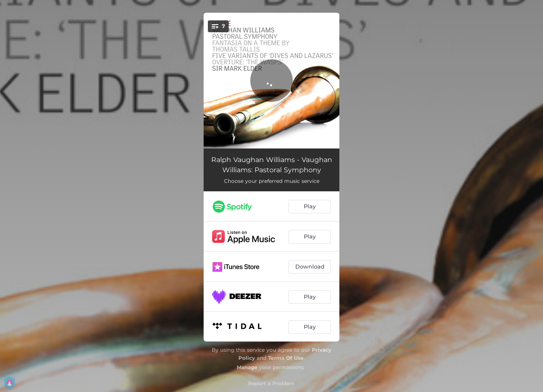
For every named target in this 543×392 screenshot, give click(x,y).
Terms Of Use (286, 358)
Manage (247, 367)
